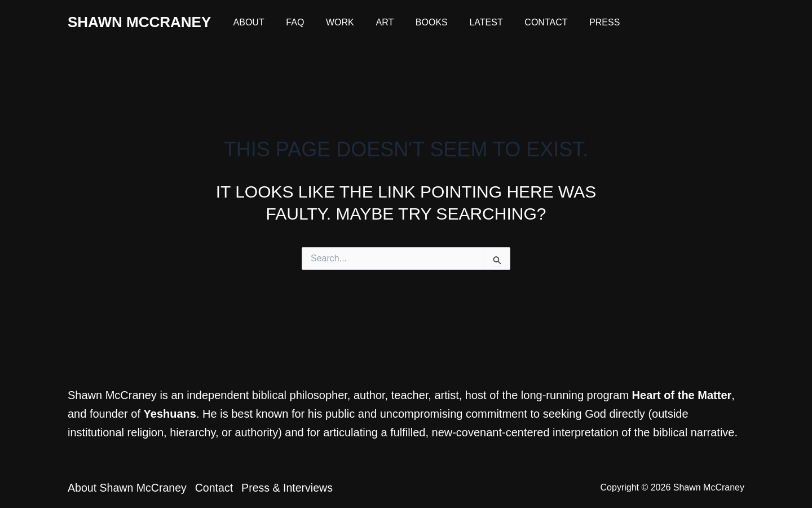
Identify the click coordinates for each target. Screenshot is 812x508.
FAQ (289, 22)
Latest (465, 22)
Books (415, 22)
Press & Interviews (298, 487)
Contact (522, 22)
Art (372, 22)
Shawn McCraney (139, 22)
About (247, 22)
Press (576, 22)
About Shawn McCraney (129, 487)
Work (330, 22)
